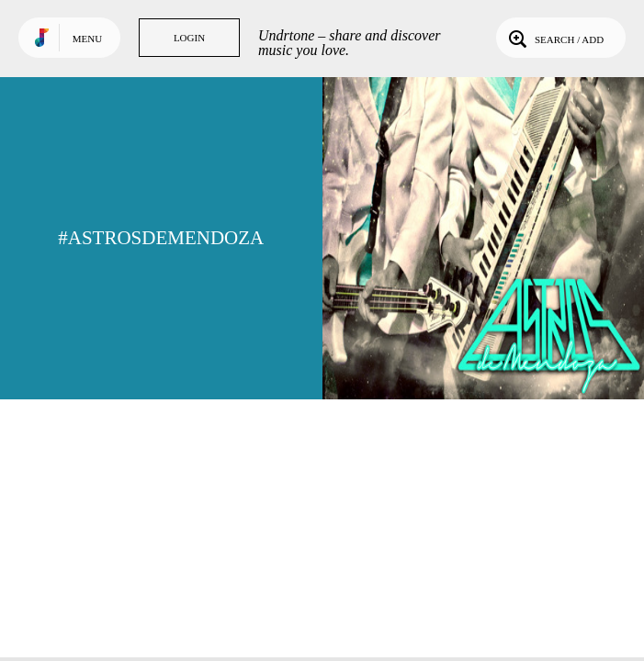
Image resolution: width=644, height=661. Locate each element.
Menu (87, 39)
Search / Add (554, 38)
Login (189, 38)
